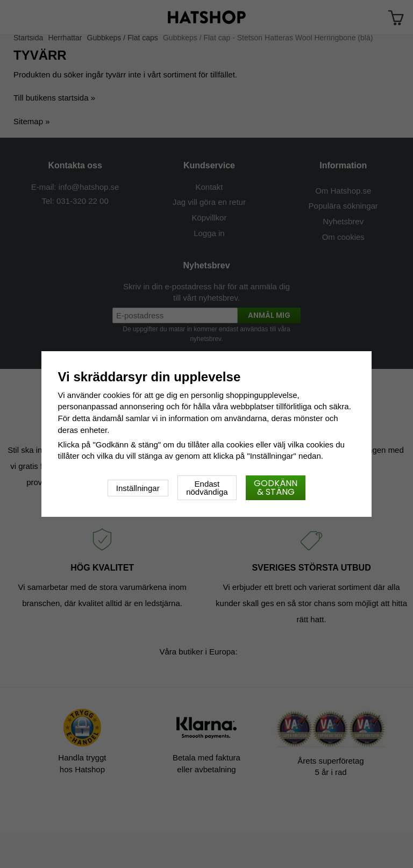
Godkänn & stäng (276, 488)
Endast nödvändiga (207, 488)
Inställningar (138, 488)
